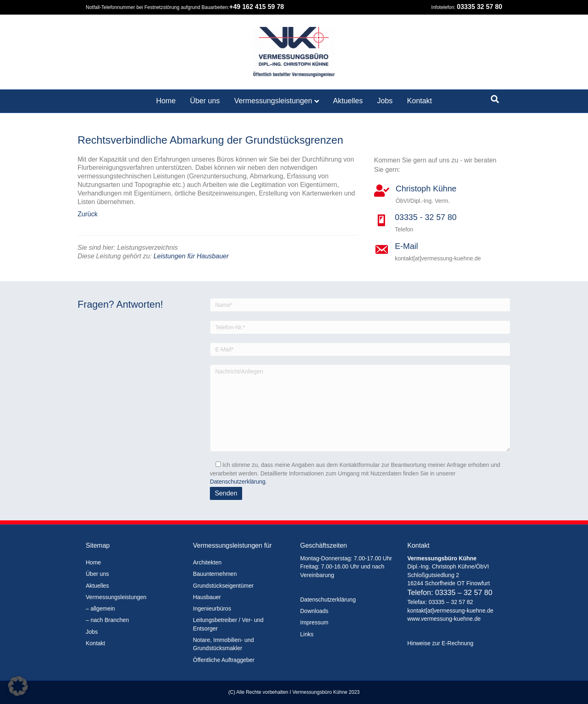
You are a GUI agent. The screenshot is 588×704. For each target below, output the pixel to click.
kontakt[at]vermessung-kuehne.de (451, 611)
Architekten (207, 562)
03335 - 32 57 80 (426, 217)
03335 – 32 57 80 (464, 593)
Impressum (314, 622)
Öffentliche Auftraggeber (224, 660)
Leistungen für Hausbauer (191, 256)
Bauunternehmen (215, 574)
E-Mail (406, 246)
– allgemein (100, 609)
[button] (18, 686)
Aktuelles (348, 101)
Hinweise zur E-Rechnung (441, 643)
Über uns (205, 101)
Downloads (314, 611)
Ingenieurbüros (212, 609)
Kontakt (420, 101)
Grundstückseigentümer (224, 586)
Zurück (88, 214)
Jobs (385, 101)
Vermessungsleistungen (273, 101)
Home (166, 101)
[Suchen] (495, 99)
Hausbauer (207, 597)
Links (307, 634)
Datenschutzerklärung (238, 482)
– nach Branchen (107, 620)
